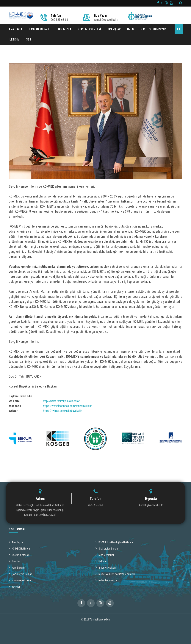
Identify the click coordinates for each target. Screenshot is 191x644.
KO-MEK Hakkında (19, 548)
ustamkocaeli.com (107, 580)
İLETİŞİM (14, 39)
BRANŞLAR (114, 29)
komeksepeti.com (20, 580)
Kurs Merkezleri (105, 555)
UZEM (131, 29)
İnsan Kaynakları (106, 567)
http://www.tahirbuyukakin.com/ (61, 401)
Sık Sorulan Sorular (107, 548)
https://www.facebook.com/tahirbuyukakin (68, 406)
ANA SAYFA (16, 29)
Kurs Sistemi (17, 567)
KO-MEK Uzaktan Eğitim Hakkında (114, 542)
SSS (29, 39)
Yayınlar (14, 587)
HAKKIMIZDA (63, 29)
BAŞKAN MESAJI (39, 29)
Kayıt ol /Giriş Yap (153, 29)
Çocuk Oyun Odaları (20, 574)
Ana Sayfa (16, 542)
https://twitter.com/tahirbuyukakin (63, 411)
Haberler (101, 561)
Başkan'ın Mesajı (19, 555)
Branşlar (14, 561)
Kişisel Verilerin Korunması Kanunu (115, 574)
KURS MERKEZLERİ (89, 29)
